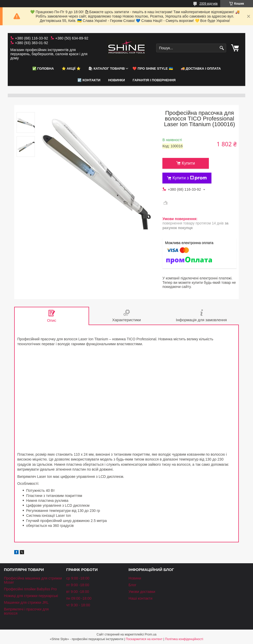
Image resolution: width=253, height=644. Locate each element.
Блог (132, 585)
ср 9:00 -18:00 (78, 578)
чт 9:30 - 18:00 (78, 605)
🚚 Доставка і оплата (201, 69)
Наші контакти (140, 598)
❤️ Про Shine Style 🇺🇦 (153, 69)
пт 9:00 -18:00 (78, 585)
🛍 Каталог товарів (107, 69)
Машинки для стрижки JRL (26, 602)
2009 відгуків (208, 4)
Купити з (190, 178)
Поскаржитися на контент (144, 639)
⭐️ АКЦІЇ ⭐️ (71, 69)
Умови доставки (142, 592)
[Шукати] (222, 48)
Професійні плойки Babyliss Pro (30, 589)
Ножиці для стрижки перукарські (31, 596)
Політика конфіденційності (184, 639)
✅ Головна (43, 69)
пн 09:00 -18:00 (79, 598)
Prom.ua (151, 634)
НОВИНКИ (117, 80)
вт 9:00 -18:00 (77, 592)
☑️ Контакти (89, 80)
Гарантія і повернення (154, 80)
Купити (188, 163)
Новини (135, 578)
